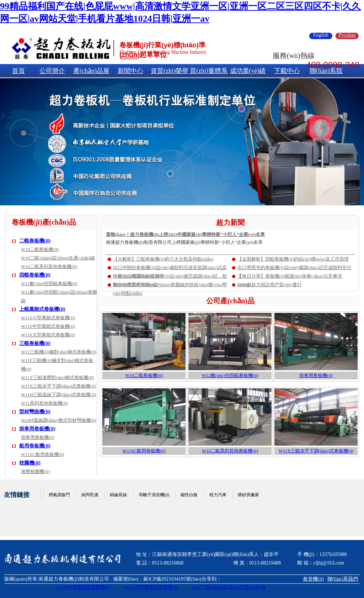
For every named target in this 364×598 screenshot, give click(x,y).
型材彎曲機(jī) (35, 412)
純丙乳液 (90, 495)
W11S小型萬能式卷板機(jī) (48, 318)
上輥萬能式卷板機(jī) (42, 309)
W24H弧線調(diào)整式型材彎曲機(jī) (59, 420)
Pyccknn (347, 35)
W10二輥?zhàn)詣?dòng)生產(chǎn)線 (58, 258)
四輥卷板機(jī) (35, 275)
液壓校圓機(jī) (35, 471)
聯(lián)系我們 (343, 579)
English (321, 35)
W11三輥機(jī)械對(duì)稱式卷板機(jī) (59, 352)
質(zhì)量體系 (209, 71)
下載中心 (287, 71)
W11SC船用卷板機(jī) (43, 454)
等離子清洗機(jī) (154, 495)
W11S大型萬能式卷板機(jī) (48, 335)
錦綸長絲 (118, 495)
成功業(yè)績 (248, 71)
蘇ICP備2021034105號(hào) (172, 579)
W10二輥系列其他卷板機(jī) (49, 266)
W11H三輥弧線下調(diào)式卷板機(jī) (58, 395)
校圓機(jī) (30, 463)
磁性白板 (189, 495)
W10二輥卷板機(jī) (40, 249)
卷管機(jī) (313, 579)
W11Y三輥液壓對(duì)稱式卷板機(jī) (57, 377)
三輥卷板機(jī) (35, 343)
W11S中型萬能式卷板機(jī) (48, 326)
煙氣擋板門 (59, 495)
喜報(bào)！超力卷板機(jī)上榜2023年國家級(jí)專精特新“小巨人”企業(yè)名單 (185, 234)
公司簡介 (52, 71)
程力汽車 (218, 495)
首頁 (18, 71)
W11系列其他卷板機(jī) (44, 403)
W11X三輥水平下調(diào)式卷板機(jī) (58, 386)
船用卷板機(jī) (35, 446)
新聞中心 (130, 71)
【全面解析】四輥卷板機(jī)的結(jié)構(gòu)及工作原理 (293, 259)
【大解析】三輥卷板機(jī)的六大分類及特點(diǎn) (163, 259)
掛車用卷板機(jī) (37, 429)
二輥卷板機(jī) (35, 241)
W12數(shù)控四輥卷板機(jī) (49, 284)
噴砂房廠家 (248, 495)
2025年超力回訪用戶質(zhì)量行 (270, 285)
